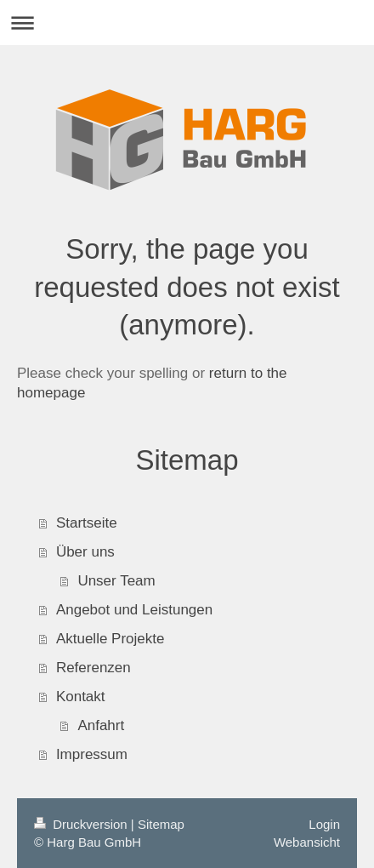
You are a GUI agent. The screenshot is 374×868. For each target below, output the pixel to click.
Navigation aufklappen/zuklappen (187, 23)
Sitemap (161, 824)
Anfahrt (101, 725)
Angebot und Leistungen (134, 610)
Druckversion (82, 824)
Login (324, 824)
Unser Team (116, 581)
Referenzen (93, 668)
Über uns (85, 552)
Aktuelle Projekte (110, 639)
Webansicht (307, 842)
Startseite (87, 523)
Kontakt (81, 697)
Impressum (92, 754)
